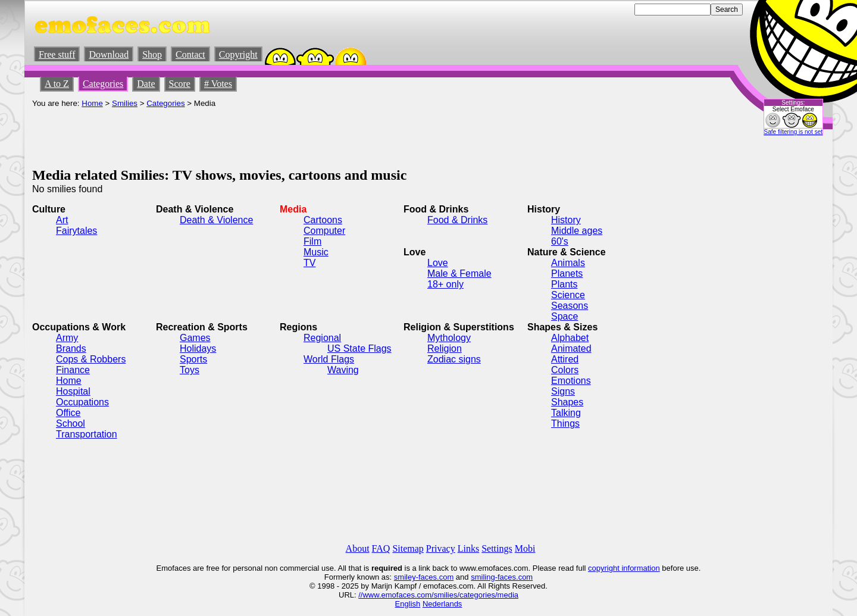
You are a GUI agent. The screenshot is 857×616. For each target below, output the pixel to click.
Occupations (82, 402)
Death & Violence (216, 220)
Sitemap (408, 548)
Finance (73, 370)
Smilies (125, 103)
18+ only (445, 284)
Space (564, 316)
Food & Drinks (457, 220)
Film (312, 241)
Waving (343, 370)
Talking (566, 413)
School (71, 423)
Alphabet (570, 338)
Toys (190, 370)
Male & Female (459, 273)
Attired (565, 359)
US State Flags (359, 348)
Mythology (449, 338)
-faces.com (435, 577)
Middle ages (577, 231)
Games (195, 338)
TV (309, 263)
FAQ (381, 548)
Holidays (198, 348)
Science (568, 295)
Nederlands (442, 604)
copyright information (624, 568)
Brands (71, 348)
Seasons (570, 306)
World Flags (329, 359)
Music (316, 252)
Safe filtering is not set (793, 132)
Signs (563, 391)
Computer (324, 231)
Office (68, 413)
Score (180, 84)
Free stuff (57, 54)
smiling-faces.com (502, 577)
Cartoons (323, 220)
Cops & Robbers (91, 359)
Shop (152, 54)
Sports (193, 359)
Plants (564, 284)
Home (92, 103)
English (408, 604)
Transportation (87, 434)
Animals (568, 263)
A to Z (57, 84)
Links (468, 548)
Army (67, 338)
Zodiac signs (454, 359)
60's (560, 241)
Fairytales (76, 231)
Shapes (567, 402)
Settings (497, 548)
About (358, 548)
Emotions (571, 381)
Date (146, 84)
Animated (571, 348)
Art (62, 220)
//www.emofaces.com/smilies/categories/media (438, 595)
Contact (190, 54)
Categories (103, 84)
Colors (565, 370)
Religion (445, 348)
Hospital (73, 391)
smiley (405, 577)
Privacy (441, 548)
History (566, 220)
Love (438, 263)
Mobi (525, 548)
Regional (322, 338)
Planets (567, 273)
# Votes (218, 84)
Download (109, 54)
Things (565, 423)
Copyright (238, 54)
